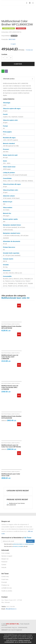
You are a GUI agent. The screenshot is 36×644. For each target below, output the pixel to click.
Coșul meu (5, 579)
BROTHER (12, 39)
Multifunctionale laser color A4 (10, 324)
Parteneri (4, 562)
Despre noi (5, 559)
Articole (4, 567)
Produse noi (5, 585)
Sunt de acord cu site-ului (14, 546)
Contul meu (5, 576)
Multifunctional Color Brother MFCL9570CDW (11, 327)
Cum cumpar (6, 553)
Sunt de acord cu (17, 544)
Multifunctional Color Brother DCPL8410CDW (11, 417)
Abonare (30, 541)
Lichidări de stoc (7, 588)
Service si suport (7, 556)
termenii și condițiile (18, 546)
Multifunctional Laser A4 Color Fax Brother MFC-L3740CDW (10, 387)
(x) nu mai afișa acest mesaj (23, 642)
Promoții (4, 582)
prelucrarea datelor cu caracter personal (23, 544)
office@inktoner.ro (11, 609)
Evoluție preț (29, 50)
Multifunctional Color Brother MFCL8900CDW (16, 504)
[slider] (5, 44)
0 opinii (13, 44)
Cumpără (18, 64)
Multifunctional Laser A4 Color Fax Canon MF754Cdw (11, 446)
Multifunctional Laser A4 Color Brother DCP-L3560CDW (10, 357)
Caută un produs (7, 591)
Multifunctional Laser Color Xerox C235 (11, 475)
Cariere (4, 565)
